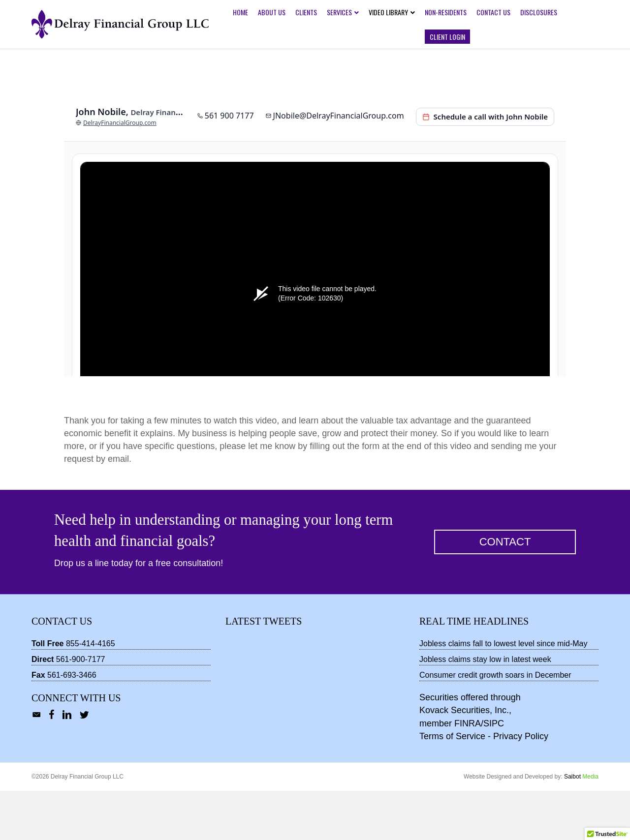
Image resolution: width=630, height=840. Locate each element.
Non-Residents (446, 12)
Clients (306, 12)
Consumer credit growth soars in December (495, 724)
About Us (272, 12)
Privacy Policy (521, 785)
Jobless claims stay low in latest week (485, 708)
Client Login (447, 37)
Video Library (388, 12)
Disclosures (539, 12)
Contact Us (493, 12)
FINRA (468, 773)
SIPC (494, 773)
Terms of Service (452, 785)
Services (339, 12)
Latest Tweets (264, 670)
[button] (505, 591)
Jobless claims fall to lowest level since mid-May (503, 693)
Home (240, 12)
